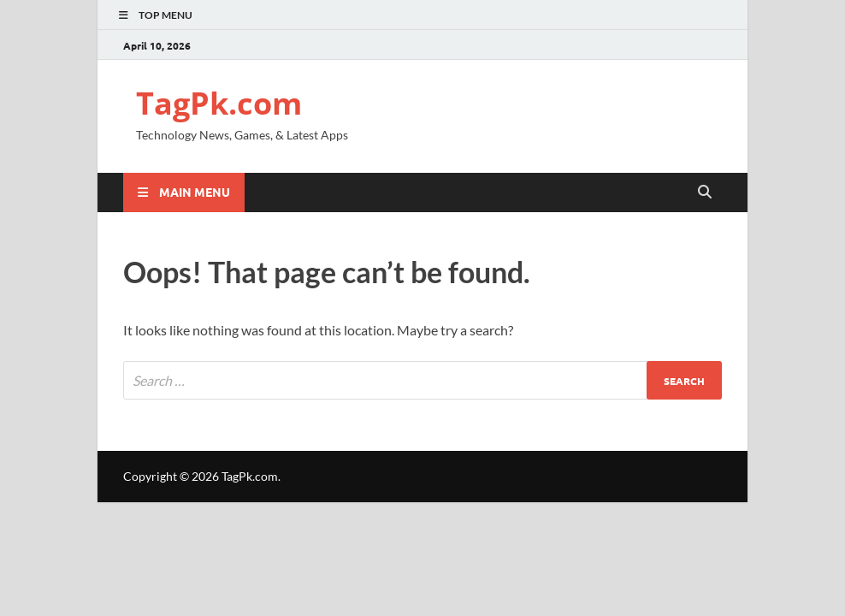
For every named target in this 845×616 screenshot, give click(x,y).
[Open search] (705, 192)
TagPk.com (219, 103)
